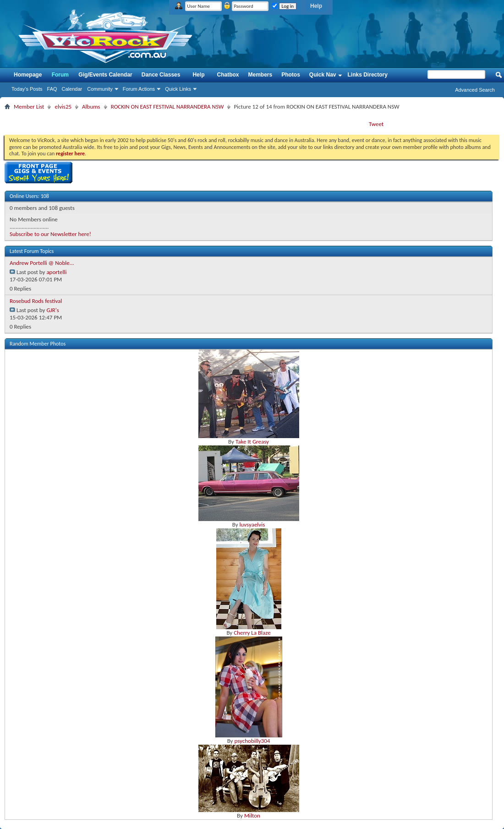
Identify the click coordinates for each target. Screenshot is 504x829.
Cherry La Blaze (252, 633)
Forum (60, 75)
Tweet (376, 124)
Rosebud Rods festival (36, 301)
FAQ (52, 89)
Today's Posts (27, 89)
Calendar (72, 89)
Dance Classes (161, 75)
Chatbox (228, 75)
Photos (291, 75)
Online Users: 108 (29, 196)
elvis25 (63, 107)
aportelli (56, 272)
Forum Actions (139, 89)
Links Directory (368, 75)
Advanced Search (475, 90)
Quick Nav (323, 75)
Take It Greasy (252, 442)
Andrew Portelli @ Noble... (42, 263)
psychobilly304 (252, 741)
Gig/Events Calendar (105, 75)
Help (316, 6)
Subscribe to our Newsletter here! (50, 234)
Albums (91, 107)
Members (260, 75)
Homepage (28, 75)
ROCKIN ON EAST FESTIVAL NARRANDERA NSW (167, 107)
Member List (29, 107)
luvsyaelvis (252, 524)
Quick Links (178, 89)
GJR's (52, 310)
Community (100, 89)
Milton (252, 815)
